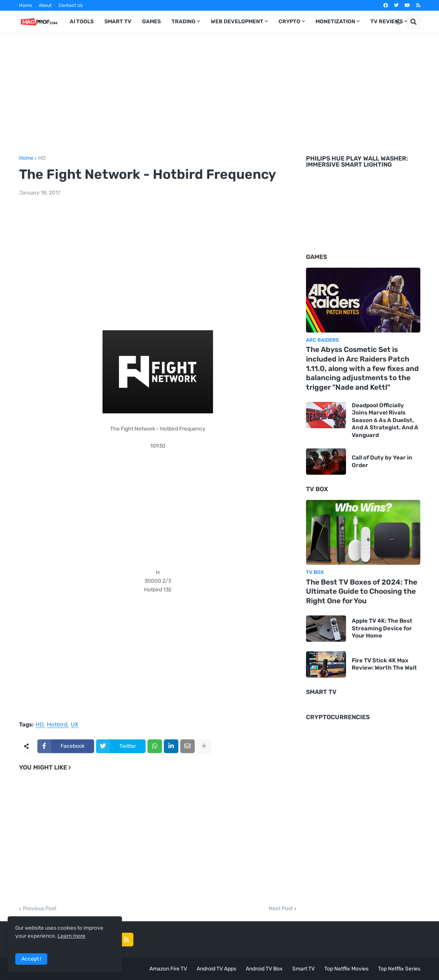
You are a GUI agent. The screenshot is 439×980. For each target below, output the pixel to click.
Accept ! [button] (31, 959)
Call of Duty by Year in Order (382, 461)
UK (75, 725)
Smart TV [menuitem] (118, 22)
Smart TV (304, 969)
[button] (398, 22)
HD (42, 158)
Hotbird (57, 725)
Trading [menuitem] (183, 22)
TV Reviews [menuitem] (387, 22)
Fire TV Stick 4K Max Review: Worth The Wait (384, 664)
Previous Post (40, 909)
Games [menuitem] (151, 22)
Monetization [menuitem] (335, 22)
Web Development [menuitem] (237, 22)
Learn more (71, 936)
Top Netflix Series (399, 969)
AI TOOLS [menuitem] (82, 22)
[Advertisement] (220, 93)
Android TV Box (264, 969)
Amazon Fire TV (168, 969)
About (45, 5)
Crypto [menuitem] (289, 22)
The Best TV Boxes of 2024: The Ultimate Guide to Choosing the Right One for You (362, 591)
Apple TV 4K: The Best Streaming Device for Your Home (382, 628)
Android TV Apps (216, 969)
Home (26, 5)
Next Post (281, 909)
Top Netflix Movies (346, 969)
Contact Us (71, 5)
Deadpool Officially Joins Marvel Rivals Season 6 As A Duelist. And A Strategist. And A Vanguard (385, 420)
